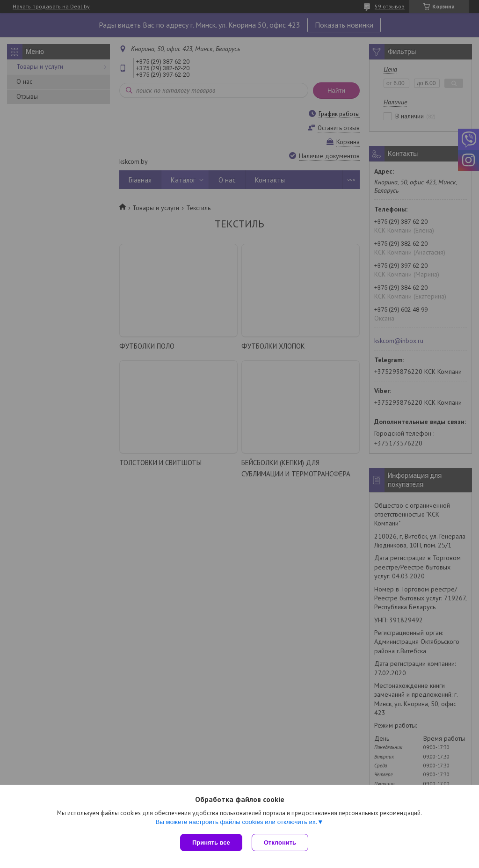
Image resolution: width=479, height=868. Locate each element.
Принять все (211, 842)
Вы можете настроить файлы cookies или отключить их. (236, 822)
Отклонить (280, 842)
